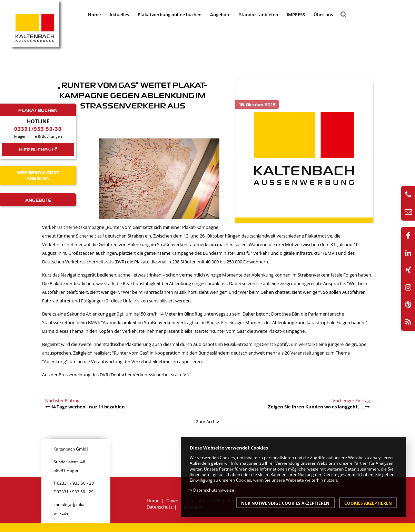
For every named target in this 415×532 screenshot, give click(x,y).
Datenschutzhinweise (214, 490)
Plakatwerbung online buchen (170, 14)
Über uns (323, 14)
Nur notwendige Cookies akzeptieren (285, 503)
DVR (104, 375)
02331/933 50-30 (38, 129)
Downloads (178, 501)
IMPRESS (296, 14)
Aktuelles (119, 14)
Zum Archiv (207, 422)
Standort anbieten (259, 14)
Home (94, 14)
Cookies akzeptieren (368, 503)
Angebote (220, 14)
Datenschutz (160, 507)
